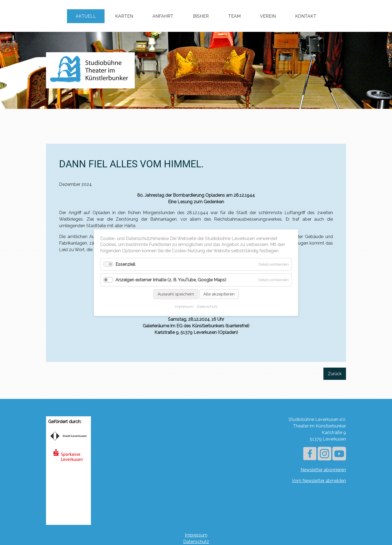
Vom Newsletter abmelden (319, 481)
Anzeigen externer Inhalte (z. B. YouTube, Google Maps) (171, 280)
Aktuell (86, 16)
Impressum (196, 535)
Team (234, 16)
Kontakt (306, 16)
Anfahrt (163, 16)
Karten (124, 16)
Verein (268, 16)
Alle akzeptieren (219, 294)
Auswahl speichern (176, 294)
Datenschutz (196, 542)
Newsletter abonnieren (323, 470)
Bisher (201, 16)
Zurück (335, 374)
